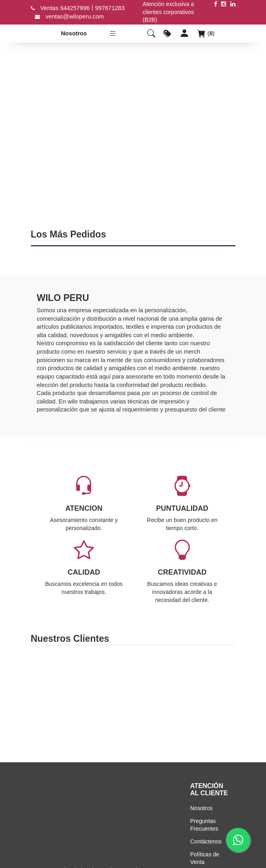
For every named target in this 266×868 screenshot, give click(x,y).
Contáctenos (206, 841)
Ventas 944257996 (65, 8)
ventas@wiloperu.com (75, 16)
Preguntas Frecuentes (204, 825)
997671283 (110, 8)
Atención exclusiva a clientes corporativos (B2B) (169, 12)
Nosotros (73, 33)
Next (231, 698)
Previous (36, 698)
